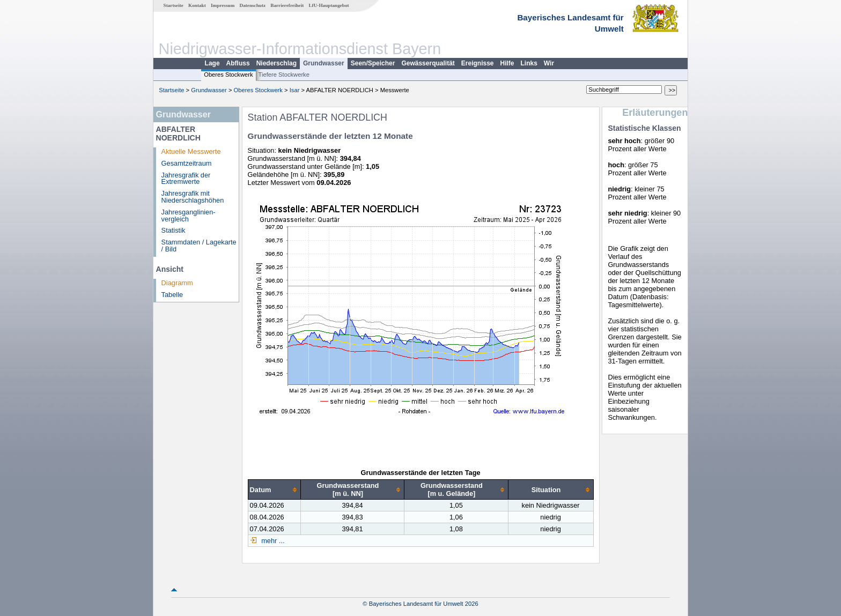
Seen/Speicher (373, 63)
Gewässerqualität (428, 63)
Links (529, 63)
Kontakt (197, 5)
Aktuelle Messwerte (191, 151)
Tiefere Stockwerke (284, 75)
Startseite (174, 5)
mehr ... (272, 541)
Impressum (223, 5)
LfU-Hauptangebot (329, 5)
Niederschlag (276, 63)
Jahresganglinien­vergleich (189, 216)
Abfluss (238, 63)
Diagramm (177, 283)
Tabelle (172, 295)
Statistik (174, 230)
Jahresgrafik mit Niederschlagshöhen (193, 197)
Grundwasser (324, 63)
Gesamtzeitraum (187, 163)
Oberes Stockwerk (228, 75)
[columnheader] (274, 490)
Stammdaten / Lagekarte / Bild (199, 246)
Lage (212, 63)
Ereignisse (478, 63)
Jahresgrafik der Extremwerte (186, 179)
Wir (549, 63)
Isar (295, 90)
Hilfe (507, 63)
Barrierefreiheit (287, 5)
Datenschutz (253, 5)
